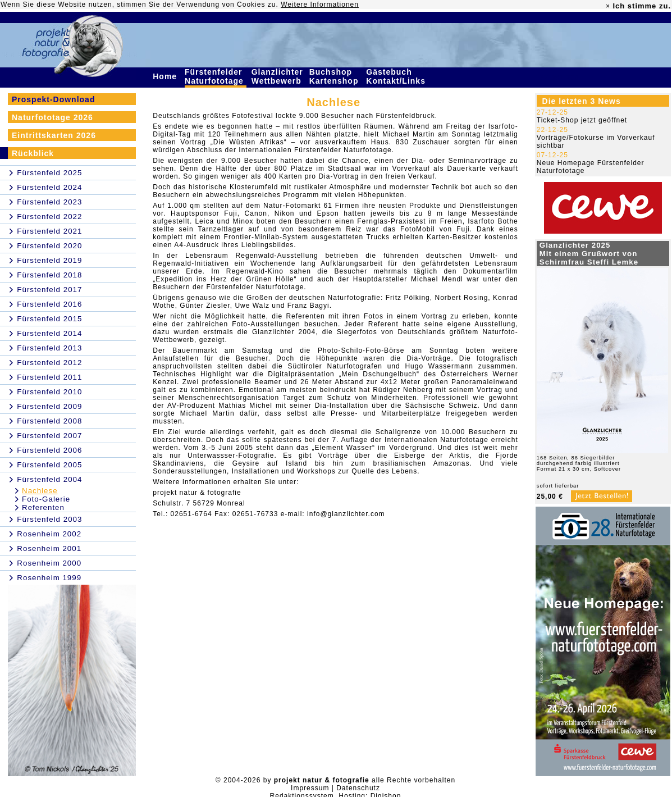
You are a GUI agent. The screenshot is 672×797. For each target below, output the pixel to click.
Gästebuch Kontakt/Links (397, 76)
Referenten (43, 507)
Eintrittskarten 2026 (54, 135)
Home (166, 76)
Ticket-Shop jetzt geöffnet (582, 120)
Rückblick (33, 153)
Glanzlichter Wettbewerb (278, 76)
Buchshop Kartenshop (335, 76)
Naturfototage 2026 (52, 117)
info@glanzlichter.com (346, 514)
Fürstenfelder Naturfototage (216, 76)
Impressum (310, 788)
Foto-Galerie (46, 499)
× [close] (608, 6)
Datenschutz (358, 788)
